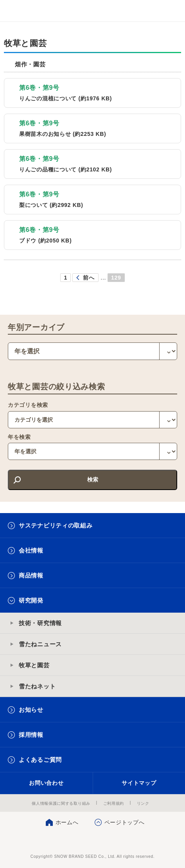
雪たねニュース (40, 644)
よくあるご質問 (40, 760)
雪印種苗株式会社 (92, 841)
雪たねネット (37, 686)
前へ (89, 278)
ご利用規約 (114, 803)
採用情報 (31, 735)
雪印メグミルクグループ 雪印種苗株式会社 (22, 11)
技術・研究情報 (40, 623)
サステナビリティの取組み (56, 525)
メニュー (172, 11)
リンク (143, 803)
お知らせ (31, 710)
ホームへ (67, 822)
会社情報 (31, 550)
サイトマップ (139, 783)
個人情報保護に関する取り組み (61, 803)
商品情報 (31, 575)
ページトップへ (125, 822)
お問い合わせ (46, 783)
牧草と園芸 (34, 665)
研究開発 (31, 600)
